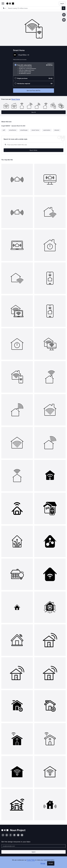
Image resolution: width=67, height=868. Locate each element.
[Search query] (33, 145)
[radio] (34, 69)
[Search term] (34, 8)
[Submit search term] (64, 8)
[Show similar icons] (64, 20)
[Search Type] (4, 8)
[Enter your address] (33, 846)
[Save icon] (64, 15)
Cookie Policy (31, 860)
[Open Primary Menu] (3, 4)
